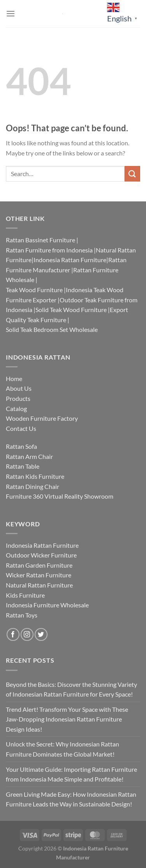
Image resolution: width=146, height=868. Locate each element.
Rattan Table (23, 466)
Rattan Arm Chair (29, 456)
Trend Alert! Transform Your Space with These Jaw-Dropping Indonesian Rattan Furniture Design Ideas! (67, 719)
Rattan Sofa (21, 446)
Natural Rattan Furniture (39, 585)
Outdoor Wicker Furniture (41, 555)
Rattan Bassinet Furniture (40, 240)
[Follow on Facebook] (13, 634)
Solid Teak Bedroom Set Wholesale (52, 329)
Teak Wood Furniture (34, 290)
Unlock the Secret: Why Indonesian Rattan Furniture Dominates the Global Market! (62, 749)
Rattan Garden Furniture (39, 565)
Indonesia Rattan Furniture (70, 260)
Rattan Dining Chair (33, 486)
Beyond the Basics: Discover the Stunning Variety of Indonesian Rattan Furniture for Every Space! (71, 689)
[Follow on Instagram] (27, 634)
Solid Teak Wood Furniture (71, 310)
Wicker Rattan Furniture (39, 575)
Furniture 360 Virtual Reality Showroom (60, 496)
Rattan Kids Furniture (35, 476)
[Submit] (132, 174)
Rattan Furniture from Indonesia (49, 250)
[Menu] (11, 13)
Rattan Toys (22, 615)
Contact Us (21, 428)
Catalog (16, 408)
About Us (19, 388)
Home (14, 378)
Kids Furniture (25, 595)
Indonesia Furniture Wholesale (47, 605)
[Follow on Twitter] (41, 634)
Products (18, 398)
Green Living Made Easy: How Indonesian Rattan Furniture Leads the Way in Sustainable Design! (71, 799)
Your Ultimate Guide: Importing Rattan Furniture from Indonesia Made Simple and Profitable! (71, 774)
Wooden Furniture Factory (42, 418)
